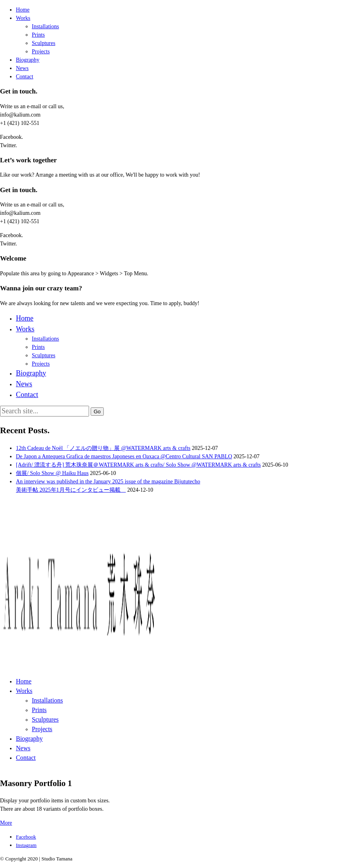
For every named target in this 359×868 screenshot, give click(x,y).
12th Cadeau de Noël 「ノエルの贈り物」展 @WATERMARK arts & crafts (103, 448)
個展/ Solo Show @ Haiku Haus (52, 473)
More (6, 823)
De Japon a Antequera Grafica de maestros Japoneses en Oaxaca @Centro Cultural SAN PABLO (124, 456)
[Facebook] (26, 837)
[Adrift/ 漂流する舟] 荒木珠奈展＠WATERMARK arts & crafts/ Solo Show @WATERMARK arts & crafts (138, 465)
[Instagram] (26, 845)
